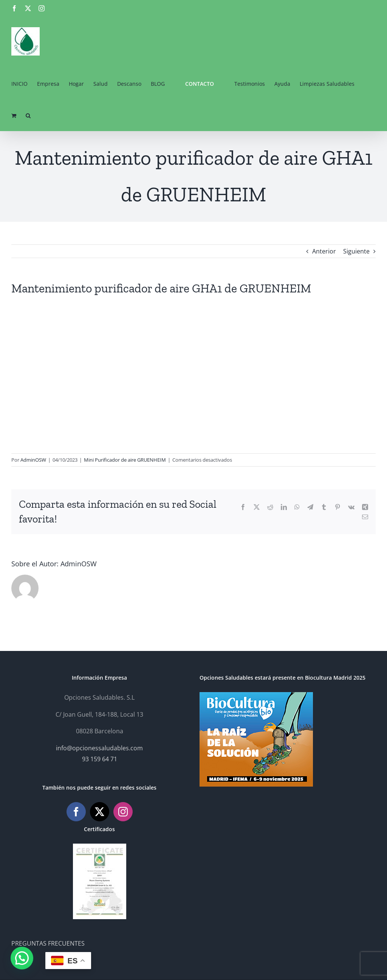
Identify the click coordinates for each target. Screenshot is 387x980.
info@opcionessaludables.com (99, 748)
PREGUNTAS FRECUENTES (48, 943)
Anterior (324, 251)
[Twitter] (100, 812)
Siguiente (356, 251)
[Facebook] (76, 812)
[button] (28, 115)
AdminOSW (33, 460)
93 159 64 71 (100, 759)
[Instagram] (123, 812)
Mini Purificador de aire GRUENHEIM (125, 460)
